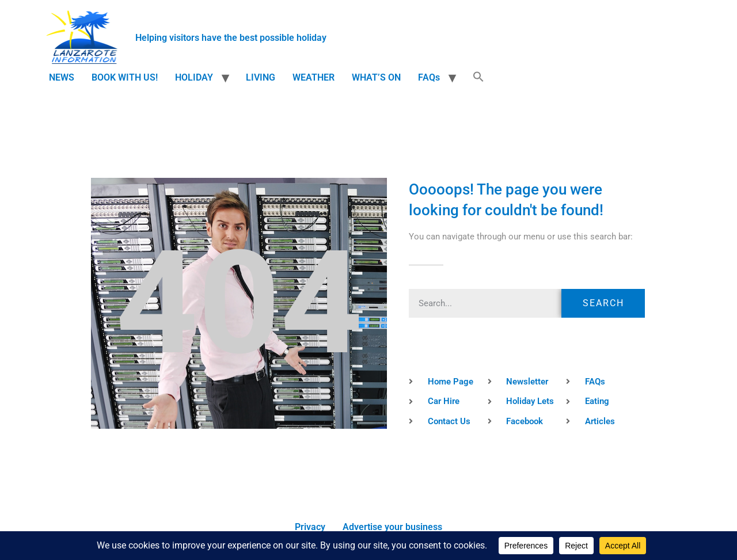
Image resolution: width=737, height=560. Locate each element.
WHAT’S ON (376, 77)
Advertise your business (392, 527)
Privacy (310, 527)
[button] (478, 78)
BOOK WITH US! (125, 77)
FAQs (429, 77)
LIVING (261, 77)
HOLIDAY (194, 77)
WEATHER (314, 77)
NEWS (62, 77)
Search (603, 303)
